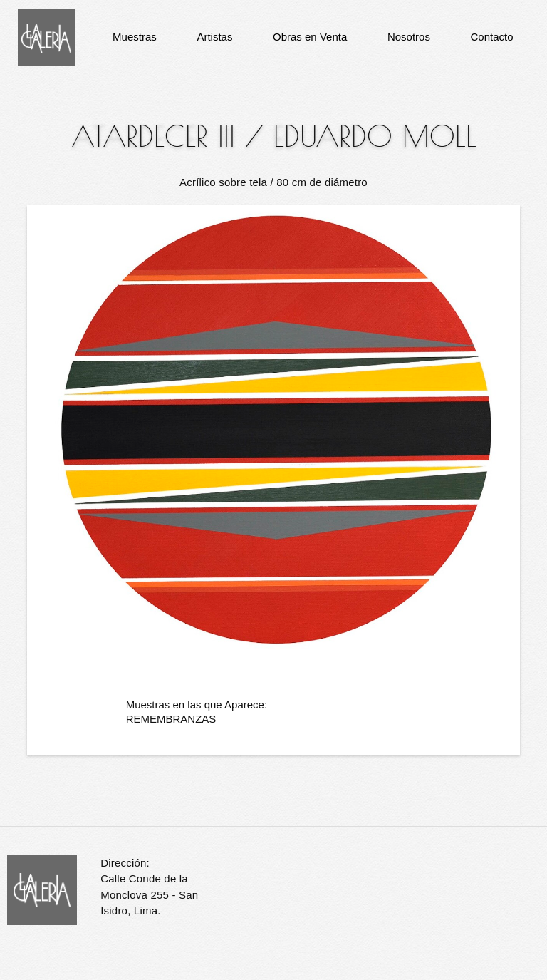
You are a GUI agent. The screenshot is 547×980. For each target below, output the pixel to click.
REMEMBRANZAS (171, 719)
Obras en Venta (310, 37)
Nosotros (409, 37)
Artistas (214, 37)
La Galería (46, 38)
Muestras (135, 37)
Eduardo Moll (375, 136)
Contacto (492, 37)
